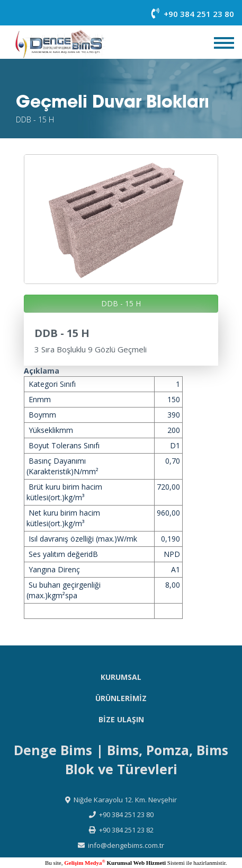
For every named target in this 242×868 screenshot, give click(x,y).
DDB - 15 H (121, 303)
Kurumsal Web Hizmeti (136, 863)
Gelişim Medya (84, 863)
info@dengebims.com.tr (126, 845)
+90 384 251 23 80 (193, 14)
